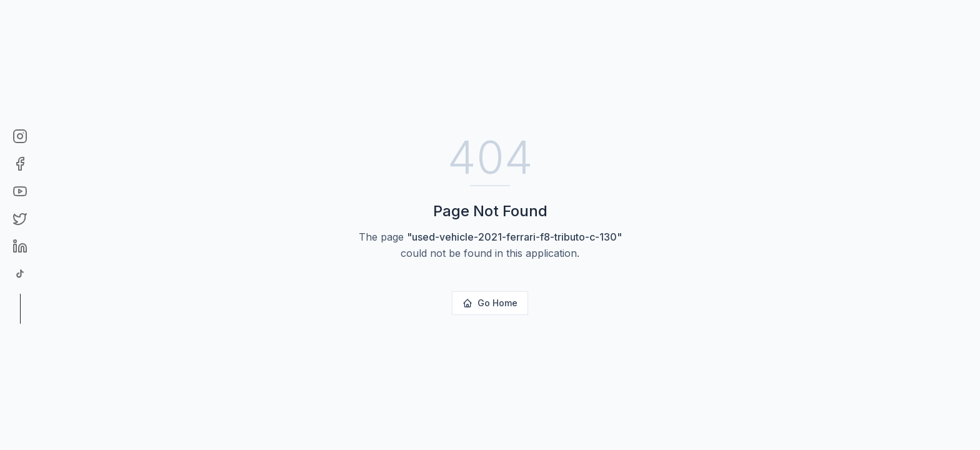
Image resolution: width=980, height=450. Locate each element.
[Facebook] (20, 164)
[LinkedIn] (20, 246)
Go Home (490, 303)
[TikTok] (20, 274)
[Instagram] (20, 136)
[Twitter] (20, 219)
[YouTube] (20, 191)
